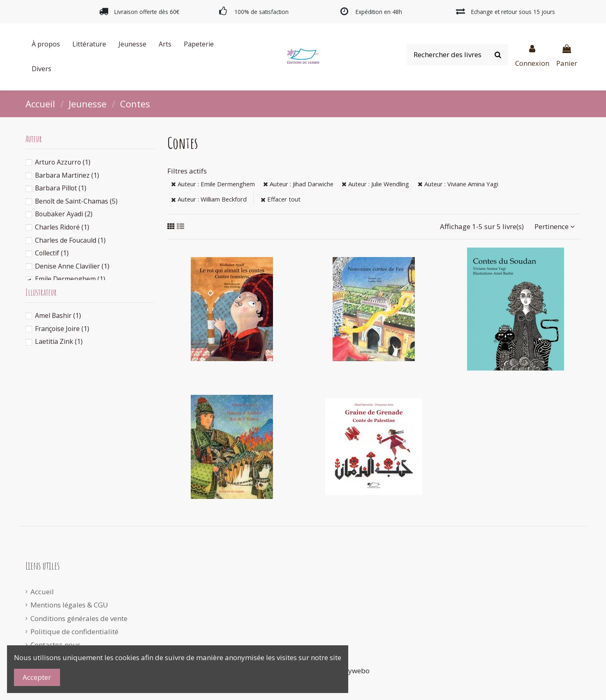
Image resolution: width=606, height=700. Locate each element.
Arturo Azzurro (63, 162)
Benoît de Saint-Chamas (76, 201)
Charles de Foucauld (70, 240)
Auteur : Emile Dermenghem (213, 184)
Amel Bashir (58, 315)
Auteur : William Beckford (209, 199)
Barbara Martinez (67, 175)
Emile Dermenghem (70, 279)
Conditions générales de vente (79, 618)
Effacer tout (281, 199)
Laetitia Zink (59, 341)
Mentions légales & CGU (69, 605)
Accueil (42, 592)
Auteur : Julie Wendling (375, 184)
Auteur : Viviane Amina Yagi (458, 184)
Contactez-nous (56, 645)
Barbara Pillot (61, 188)
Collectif (52, 253)
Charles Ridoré (62, 227)
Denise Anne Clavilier (72, 266)
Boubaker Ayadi (64, 214)
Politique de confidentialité (74, 632)
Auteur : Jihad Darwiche (298, 184)
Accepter (37, 677)
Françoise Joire (62, 329)
